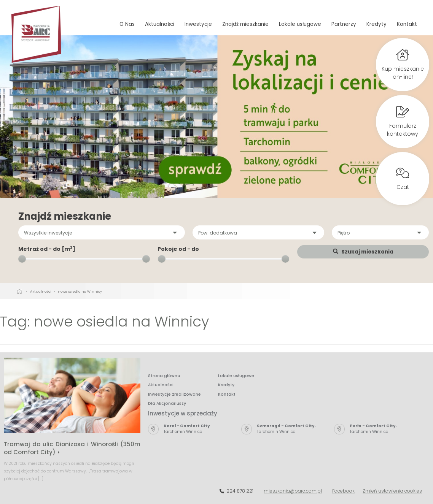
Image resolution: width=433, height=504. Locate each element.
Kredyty (376, 24)
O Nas (127, 24)
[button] (102, 232)
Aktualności (160, 24)
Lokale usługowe (300, 24)
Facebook (343, 491)
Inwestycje (198, 24)
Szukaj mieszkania (363, 252)
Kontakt (407, 24)
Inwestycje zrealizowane (174, 394)
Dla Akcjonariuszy (167, 403)
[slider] (22, 259)
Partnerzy (344, 24)
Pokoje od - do (178, 249)
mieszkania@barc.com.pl (293, 491)
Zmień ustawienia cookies (392, 491)
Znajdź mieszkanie (245, 24)
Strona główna (164, 376)
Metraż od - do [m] (47, 249)
